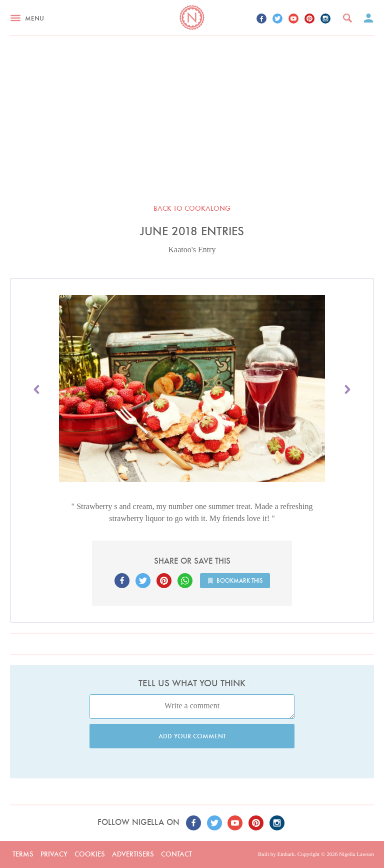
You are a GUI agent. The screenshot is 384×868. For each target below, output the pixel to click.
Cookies (90, 854)
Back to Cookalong (192, 208)
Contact (176, 854)
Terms (23, 854)
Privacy (54, 854)
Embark (286, 854)
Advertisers (133, 854)
